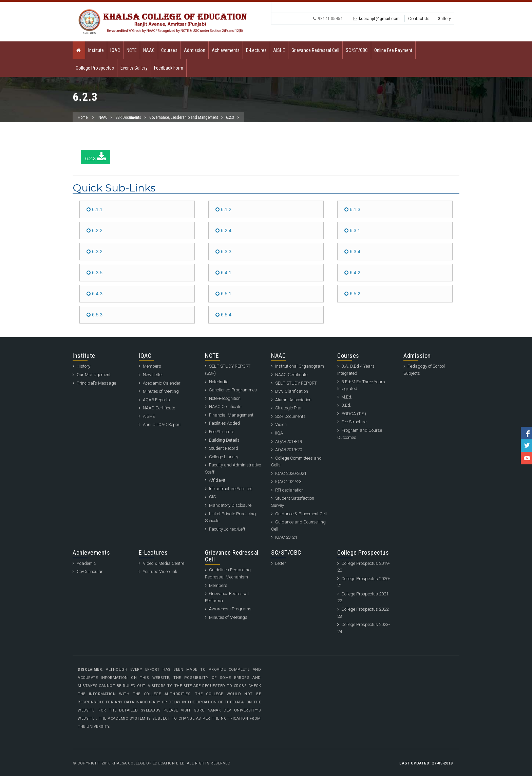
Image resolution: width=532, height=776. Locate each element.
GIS (212, 497)
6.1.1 (94, 209)
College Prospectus (95, 68)
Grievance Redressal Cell (315, 50)
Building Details (224, 440)
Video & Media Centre (164, 563)
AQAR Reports (156, 400)
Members (152, 366)
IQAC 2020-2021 (291, 473)
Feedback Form (169, 68)
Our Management (94, 375)
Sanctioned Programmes (233, 390)
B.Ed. (346, 405)
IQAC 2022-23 (288, 482)
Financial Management (231, 415)
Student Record (224, 448)
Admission (194, 50)
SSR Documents (128, 117)
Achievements (226, 50)
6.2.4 (223, 230)
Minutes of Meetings (228, 617)
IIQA (279, 433)
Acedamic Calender (162, 383)
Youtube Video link (160, 571)
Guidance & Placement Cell (301, 514)
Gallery (444, 19)
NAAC (149, 50)
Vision (281, 424)
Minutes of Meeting (161, 391)
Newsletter (153, 375)
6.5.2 (352, 294)
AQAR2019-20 (289, 450)
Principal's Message (96, 383)
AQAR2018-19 (289, 441)
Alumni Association (293, 400)
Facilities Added (224, 423)
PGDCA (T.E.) (354, 414)
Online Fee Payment (393, 50)
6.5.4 (223, 315)
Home (83, 117)
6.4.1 (223, 273)
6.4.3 (94, 294)
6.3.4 (352, 252)
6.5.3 (94, 315)
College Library (224, 457)
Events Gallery (134, 68)
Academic (86, 563)
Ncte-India (219, 382)
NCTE (132, 50)
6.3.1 (352, 230)
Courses (169, 50)
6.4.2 (352, 273)
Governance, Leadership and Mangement (184, 117)
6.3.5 (94, 273)
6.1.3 (352, 209)
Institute (96, 50)
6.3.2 (94, 252)
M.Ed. (347, 397)
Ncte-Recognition (225, 398)
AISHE (279, 50)
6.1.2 (223, 209)
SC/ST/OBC (357, 50)
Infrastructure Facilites (231, 489)
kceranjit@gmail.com (379, 19)
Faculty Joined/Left (227, 529)
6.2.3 (230, 117)
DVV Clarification (292, 391)
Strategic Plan (289, 408)
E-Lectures (256, 50)
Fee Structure (222, 432)
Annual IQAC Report (162, 424)
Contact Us (419, 19)
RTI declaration (289, 490)
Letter (281, 563)
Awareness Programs (230, 609)
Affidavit (217, 480)
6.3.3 (223, 252)
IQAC (115, 50)
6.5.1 (223, 294)
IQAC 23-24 (286, 537)
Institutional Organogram (300, 366)
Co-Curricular (90, 571)
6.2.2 (94, 230)
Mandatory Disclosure (230, 505)
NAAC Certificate (159, 408)
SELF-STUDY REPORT (296, 383)
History (83, 366)
